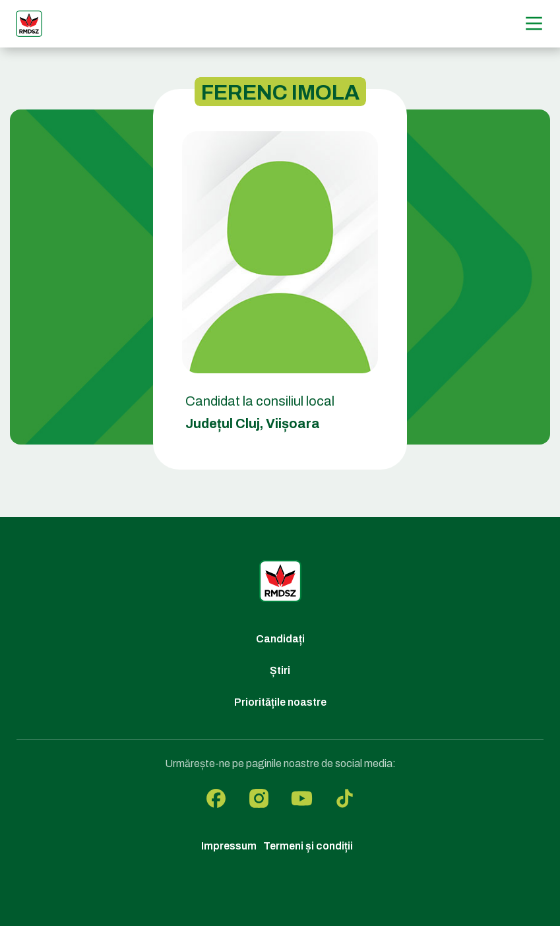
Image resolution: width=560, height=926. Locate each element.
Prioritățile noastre (280, 702)
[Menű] (534, 23)
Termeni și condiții (308, 846)
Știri (280, 670)
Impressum (229, 846)
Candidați (280, 639)
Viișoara (293, 423)
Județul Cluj (223, 423)
